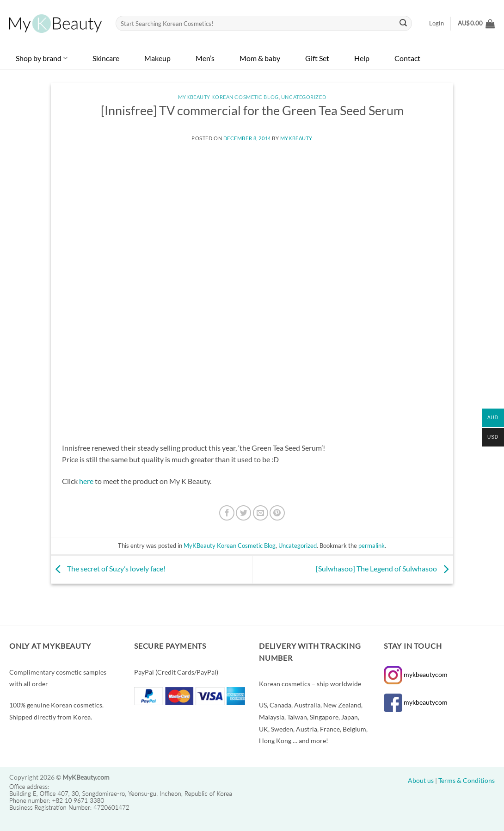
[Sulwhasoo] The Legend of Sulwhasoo (384, 568)
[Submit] (404, 24)
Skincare (106, 58)
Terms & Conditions (467, 780)
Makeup (157, 58)
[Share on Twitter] (243, 513)
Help (362, 58)
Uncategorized (304, 97)
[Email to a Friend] (261, 513)
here (86, 481)
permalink (372, 546)
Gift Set (317, 58)
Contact (407, 58)
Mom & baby (260, 58)
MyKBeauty (296, 138)
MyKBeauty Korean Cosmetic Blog (228, 97)
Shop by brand (42, 58)
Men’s (205, 58)
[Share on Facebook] (227, 513)
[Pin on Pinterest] (277, 513)
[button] (476, 24)
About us (421, 780)
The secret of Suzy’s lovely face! (108, 568)
